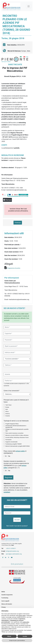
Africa (7, 411)
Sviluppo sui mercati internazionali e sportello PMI (17, 430)
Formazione (8, 440)
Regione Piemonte (17, 572)
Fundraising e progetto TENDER (13, 444)
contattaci (7, 492)
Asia (7, 409)
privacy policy (20, 451)
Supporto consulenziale (11, 442)
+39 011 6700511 (11, 548)
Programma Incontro (14, 268)
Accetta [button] (25, 636)
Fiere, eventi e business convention (14, 433)
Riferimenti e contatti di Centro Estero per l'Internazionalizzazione (15, 538)
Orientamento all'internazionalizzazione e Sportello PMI (16, 427)
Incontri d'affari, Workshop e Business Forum (17, 437)
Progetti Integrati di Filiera (12, 424)
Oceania (8, 416)
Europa (7, 407)
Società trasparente (7, 595)
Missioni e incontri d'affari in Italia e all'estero (17, 435)
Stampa (7, 200)
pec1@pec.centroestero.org (14, 554)
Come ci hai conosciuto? (11, 391)
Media (3, 592)
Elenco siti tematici (7, 604)
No (9, 456)
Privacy (4, 607)
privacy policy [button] (22, 616)
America (8, 414)
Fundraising (5, 598)
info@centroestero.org (12, 551)
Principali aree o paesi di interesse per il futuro (16, 401)
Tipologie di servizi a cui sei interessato (16, 421)
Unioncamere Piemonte (17, 581)
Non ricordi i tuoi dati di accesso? (17, 526)
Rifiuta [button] (9, 636)
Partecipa (18, 223)
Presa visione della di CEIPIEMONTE (15, 452)
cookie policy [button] (26, 622)
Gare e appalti (5, 601)
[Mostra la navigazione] (29, 6)
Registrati (8, 477)
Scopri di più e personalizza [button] (17, 640)
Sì (6, 456)
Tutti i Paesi (8, 405)
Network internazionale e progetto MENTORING (18, 446)
